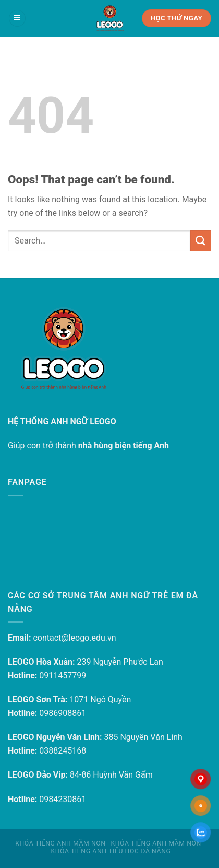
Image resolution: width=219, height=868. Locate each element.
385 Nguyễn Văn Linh (143, 737)
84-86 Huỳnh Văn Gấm (111, 775)
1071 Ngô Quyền (100, 699)
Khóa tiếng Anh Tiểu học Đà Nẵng (111, 851)
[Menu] (17, 19)
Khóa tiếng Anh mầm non (60, 843)
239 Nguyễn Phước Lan (120, 662)
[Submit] (201, 241)
